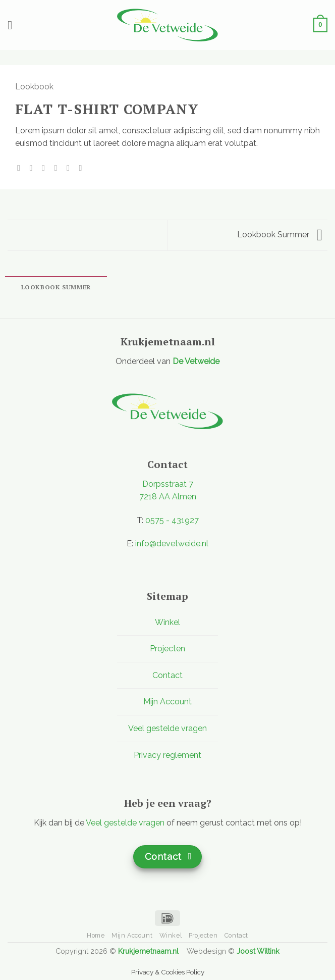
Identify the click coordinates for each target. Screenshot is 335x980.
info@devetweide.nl (172, 544)
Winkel (167, 622)
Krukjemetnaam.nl (148, 951)
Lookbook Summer (280, 235)
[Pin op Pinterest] (71, 168)
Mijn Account (167, 702)
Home (96, 935)
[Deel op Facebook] (34, 168)
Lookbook (34, 87)
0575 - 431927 (172, 520)
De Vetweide (196, 361)
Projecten (167, 649)
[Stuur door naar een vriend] (58, 168)
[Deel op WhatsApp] (21, 168)
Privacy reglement (167, 755)
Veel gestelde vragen (167, 728)
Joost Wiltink (258, 951)
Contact (167, 675)
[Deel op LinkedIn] (83, 168)
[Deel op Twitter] (46, 168)
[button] (14, 25)
